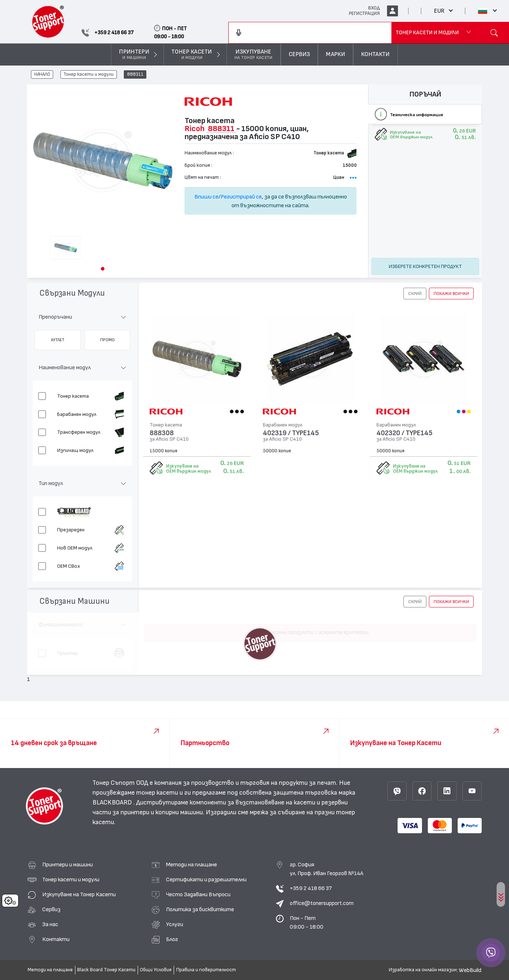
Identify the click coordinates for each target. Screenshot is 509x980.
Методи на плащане (192, 865)
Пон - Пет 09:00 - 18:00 (307, 922)
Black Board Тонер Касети (106, 970)
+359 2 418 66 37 (311, 888)
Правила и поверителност (206, 970)
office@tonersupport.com (322, 903)
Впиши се (206, 197)
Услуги (175, 924)
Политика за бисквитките (200, 909)
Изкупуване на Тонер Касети (79, 894)
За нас (50, 924)
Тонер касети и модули (88, 75)
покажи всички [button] (451, 294)
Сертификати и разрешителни (206, 879)
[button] (103, 269)
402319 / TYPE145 (291, 433)
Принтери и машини (68, 865)
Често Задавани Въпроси (198, 894)
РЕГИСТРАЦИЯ (364, 13)
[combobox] (310, 33)
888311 (135, 75)
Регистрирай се (241, 197)
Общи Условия (156, 970)
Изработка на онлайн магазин (423, 970)
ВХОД (374, 8)
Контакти (56, 939)
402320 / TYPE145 (405, 433)
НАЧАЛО (42, 75)
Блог (172, 939)
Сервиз (51, 909)
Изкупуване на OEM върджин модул (188, 469)
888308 (162, 433)
